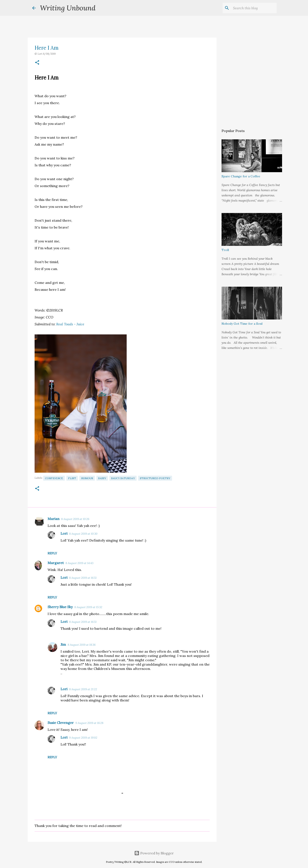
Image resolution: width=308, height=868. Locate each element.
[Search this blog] (254, 8)
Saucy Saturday (123, 478)
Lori (64, 533)
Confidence (54, 478)
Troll (225, 250)
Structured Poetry (155, 478)
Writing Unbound (68, 8)
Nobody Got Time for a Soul (242, 324)
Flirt (72, 478)
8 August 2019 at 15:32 (88, 607)
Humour (87, 478)
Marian (53, 519)
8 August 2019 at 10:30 (83, 534)
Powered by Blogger (154, 853)
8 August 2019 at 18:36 (82, 645)
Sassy (102, 478)
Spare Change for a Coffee (241, 176)
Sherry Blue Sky (60, 607)
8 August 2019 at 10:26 (75, 519)
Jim (63, 644)
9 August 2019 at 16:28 (89, 723)
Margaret (56, 563)
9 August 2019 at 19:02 (83, 738)
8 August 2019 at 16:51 (83, 578)
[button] (37, 63)
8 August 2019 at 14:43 (79, 563)
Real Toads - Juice (71, 324)
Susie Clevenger (61, 723)
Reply (52, 553)
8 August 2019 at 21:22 (83, 689)
